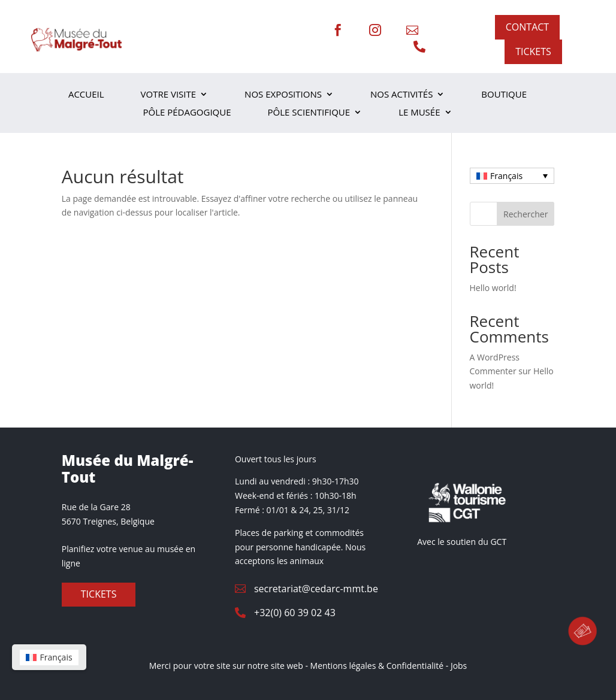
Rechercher (526, 214)
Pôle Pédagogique (187, 113)
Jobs (459, 666)
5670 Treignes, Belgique (108, 521)
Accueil (86, 95)
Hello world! (493, 288)
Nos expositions (283, 95)
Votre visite (169, 95)
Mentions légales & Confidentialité (377, 666)
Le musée (419, 113)
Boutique (504, 95)
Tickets (99, 594)
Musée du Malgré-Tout (128, 469)
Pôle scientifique (309, 113)
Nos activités (401, 95)
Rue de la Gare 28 (96, 507)
